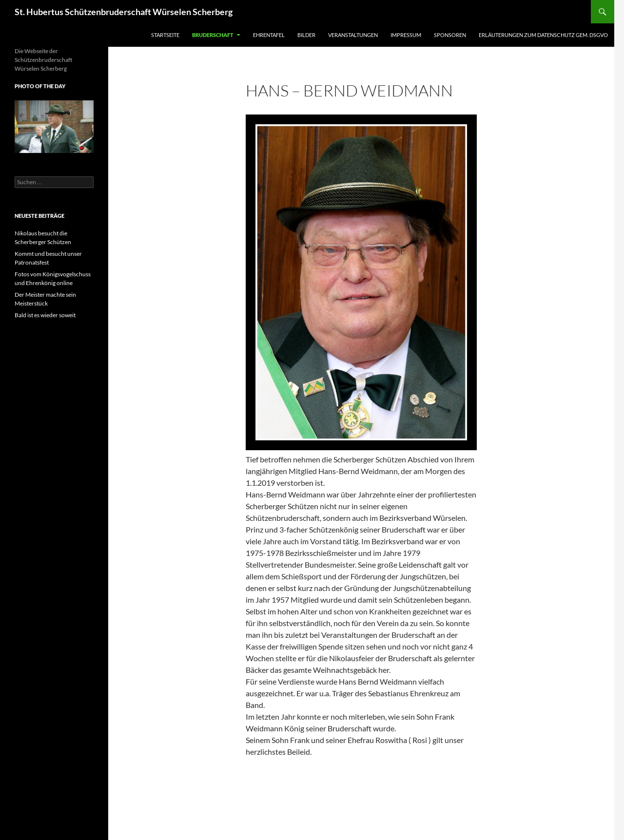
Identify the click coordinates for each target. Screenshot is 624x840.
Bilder (306, 35)
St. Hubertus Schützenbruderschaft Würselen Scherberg (124, 12)
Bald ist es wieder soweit (45, 315)
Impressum (406, 35)
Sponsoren (450, 35)
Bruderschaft (213, 35)
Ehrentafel (269, 35)
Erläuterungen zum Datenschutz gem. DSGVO (543, 35)
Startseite (165, 35)
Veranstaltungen (353, 35)
